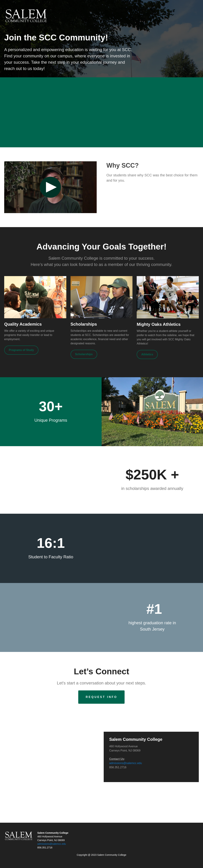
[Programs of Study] (21, 350)
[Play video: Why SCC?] (50, 187)
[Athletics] (147, 354)
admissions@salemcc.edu (126, 763)
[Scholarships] (84, 354)
